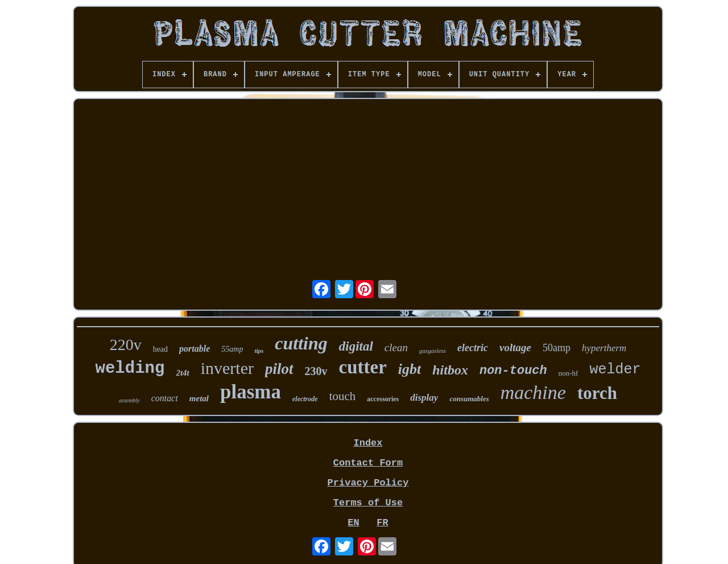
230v (316, 371)
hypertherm (604, 348)
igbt (409, 369)
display (424, 398)
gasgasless (433, 351)
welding (130, 369)
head (160, 349)
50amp (557, 348)
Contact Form (368, 463)
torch (597, 393)
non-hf (568, 373)
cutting (301, 343)
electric (473, 348)
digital (356, 346)
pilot (279, 369)
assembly (129, 400)
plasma (251, 392)
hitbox (450, 370)
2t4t (182, 373)
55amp (232, 349)
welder (615, 370)
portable (195, 349)
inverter (227, 368)
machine (533, 392)
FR (382, 523)
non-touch (513, 371)
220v (126, 345)
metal (199, 398)
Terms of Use (368, 503)
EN (353, 523)
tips (259, 351)
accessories (383, 399)
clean (396, 347)
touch (343, 396)
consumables (469, 399)
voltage (515, 347)
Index (368, 443)
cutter (363, 367)
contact (165, 398)
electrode (305, 399)
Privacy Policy (368, 483)
